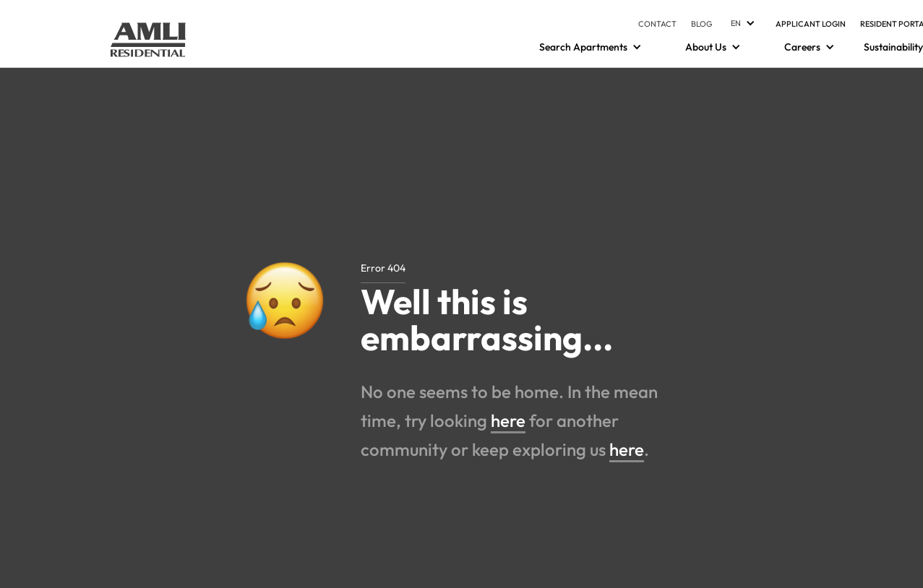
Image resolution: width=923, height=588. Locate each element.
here (508, 420)
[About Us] (706, 47)
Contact (657, 24)
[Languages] (741, 23)
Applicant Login (811, 24)
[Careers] (802, 47)
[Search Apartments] (583, 47)
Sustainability (893, 47)
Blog (702, 24)
